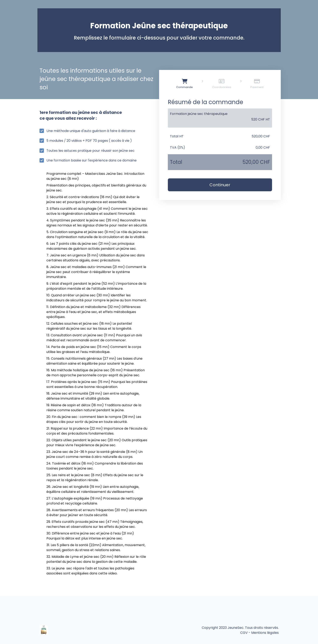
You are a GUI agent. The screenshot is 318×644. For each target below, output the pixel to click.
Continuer (220, 185)
